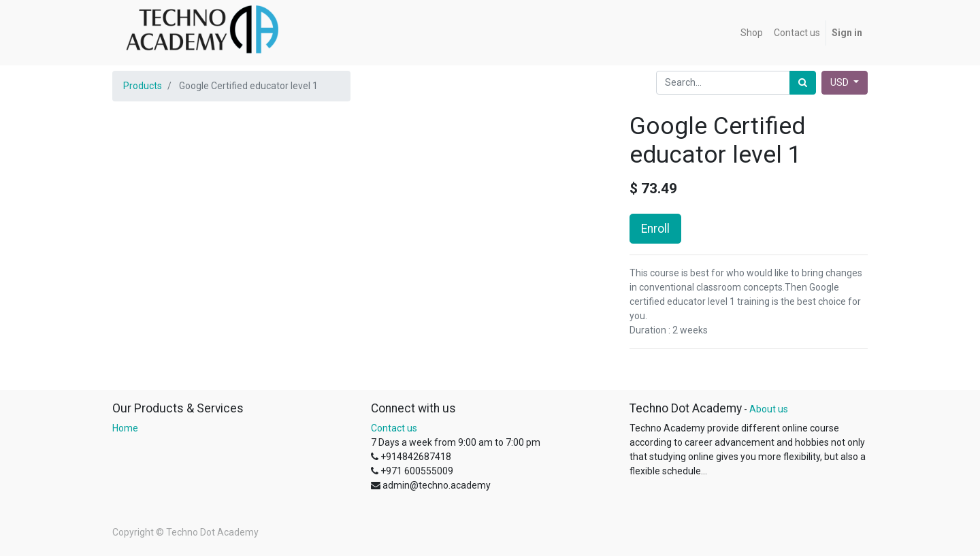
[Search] (803, 83)
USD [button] (840, 82)
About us (769, 409)
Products (143, 86)
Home (125, 428)
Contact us (394, 428)
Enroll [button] (655, 229)
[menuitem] (752, 33)
